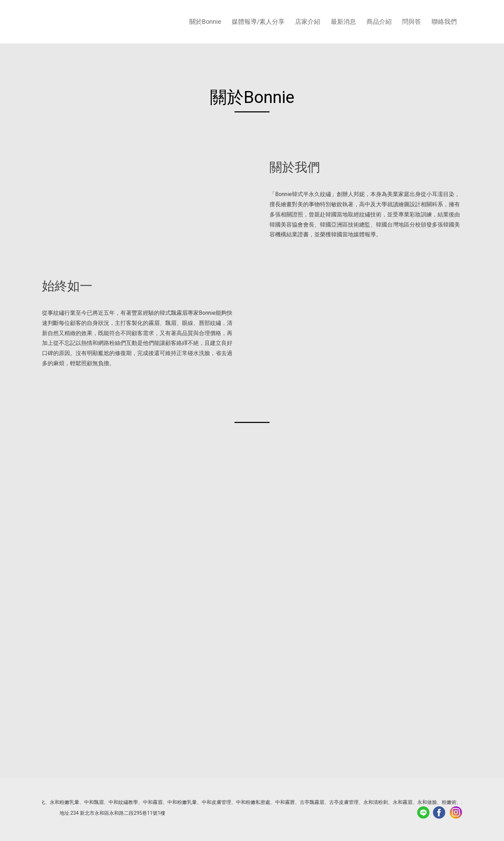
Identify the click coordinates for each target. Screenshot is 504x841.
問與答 (412, 22)
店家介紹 (308, 22)
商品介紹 (379, 22)
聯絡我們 (444, 22)
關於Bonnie (205, 22)
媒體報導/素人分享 (258, 22)
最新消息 (343, 22)
